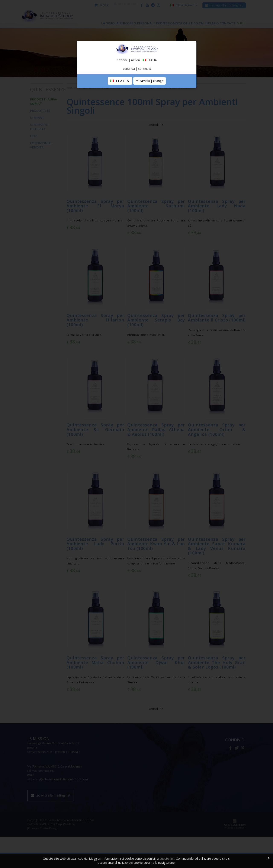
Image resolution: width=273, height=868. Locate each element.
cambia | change (150, 127)
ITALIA (120, 127)
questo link (167, 859)
